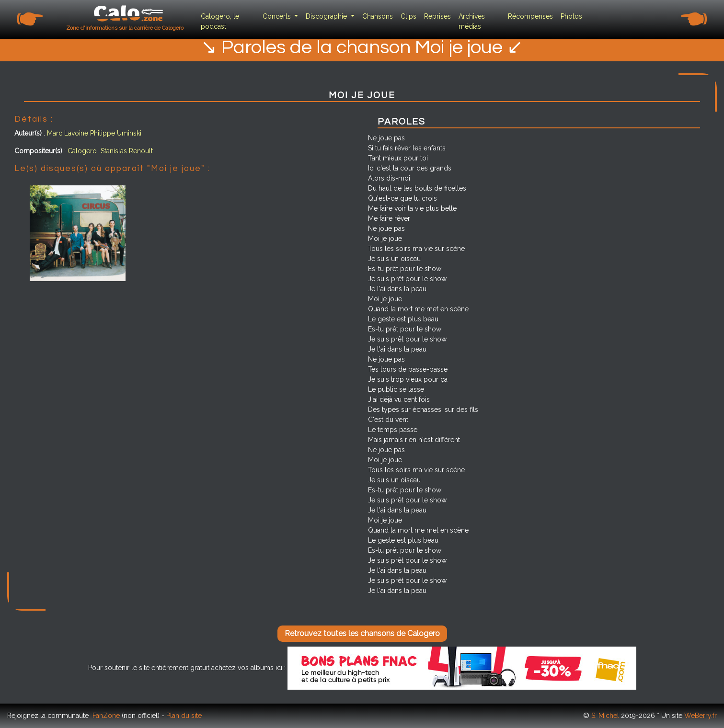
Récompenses (530, 16)
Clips (408, 16)
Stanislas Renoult (127, 151)
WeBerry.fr (701, 716)
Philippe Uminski (116, 133)
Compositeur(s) (38, 151)
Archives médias (472, 21)
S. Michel (605, 716)
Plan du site (184, 716)
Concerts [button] (278, 16)
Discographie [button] (327, 16)
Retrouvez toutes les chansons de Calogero (362, 633)
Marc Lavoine (68, 133)
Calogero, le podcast (220, 21)
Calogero (82, 151)
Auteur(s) (28, 133)
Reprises (437, 16)
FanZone (106, 716)
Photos (571, 16)
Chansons (378, 16)
